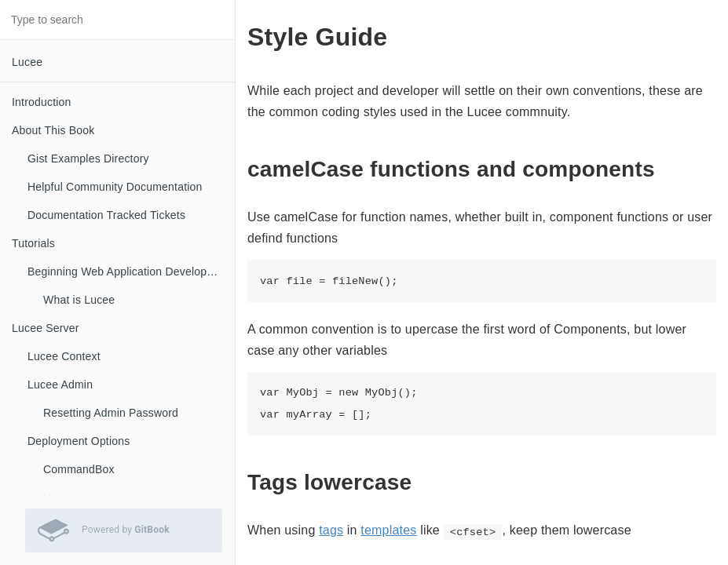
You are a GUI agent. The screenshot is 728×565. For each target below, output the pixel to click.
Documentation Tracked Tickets (106, 215)
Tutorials (33, 243)
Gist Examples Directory (88, 159)
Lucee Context (64, 356)
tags (331, 530)
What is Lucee (79, 300)
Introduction (42, 102)
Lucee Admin (60, 385)
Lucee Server (46, 328)
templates (388, 530)
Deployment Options (79, 441)
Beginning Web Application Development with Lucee (131, 272)
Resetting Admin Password (111, 413)
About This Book (53, 130)
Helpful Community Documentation (115, 187)
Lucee (27, 62)
